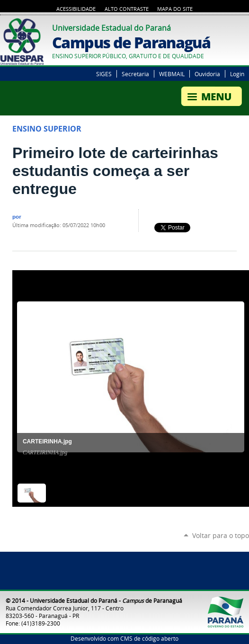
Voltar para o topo (221, 535)
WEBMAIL (172, 74)
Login (237, 74)
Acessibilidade (76, 9)
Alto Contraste (127, 9)
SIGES (104, 74)
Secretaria (135, 74)
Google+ (244, 26)
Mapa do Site (175, 9)
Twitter (232, 26)
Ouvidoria (207, 74)
